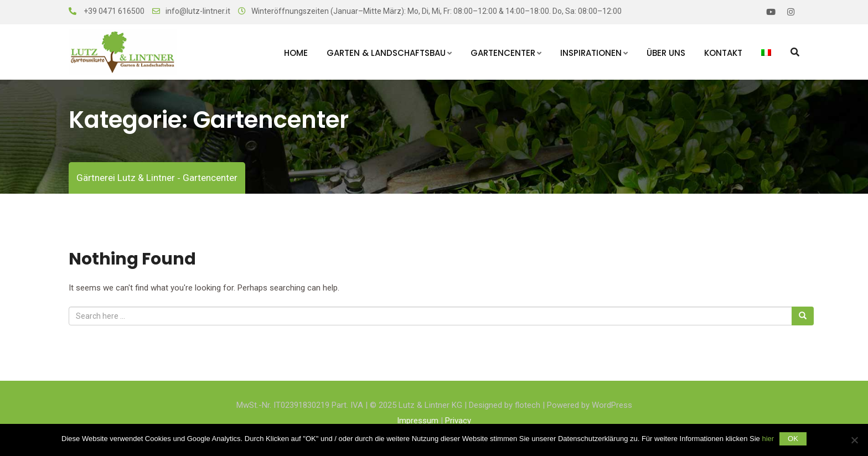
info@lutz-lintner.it (198, 11)
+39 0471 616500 (113, 11)
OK (793, 439)
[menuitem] (766, 52)
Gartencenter (503, 53)
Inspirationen (591, 53)
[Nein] (854, 440)
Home (296, 53)
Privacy (458, 421)
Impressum (418, 421)
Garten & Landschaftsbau (386, 53)
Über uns (666, 53)
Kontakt (723, 53)
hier (768, 439)
